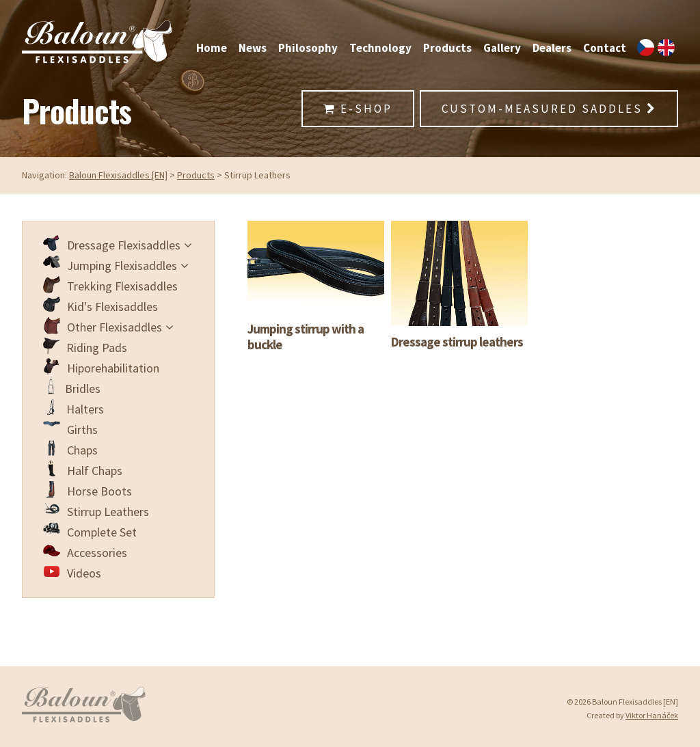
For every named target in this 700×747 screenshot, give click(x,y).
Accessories (85, 552)
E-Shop (358, 109)
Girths (70, 429)
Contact (605, 48)
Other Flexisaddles (108, 326)
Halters (73, 408)
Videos (72, 572)
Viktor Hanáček (652, 715)
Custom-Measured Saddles (549, 109)
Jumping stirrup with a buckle (306, 337)
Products (447, 48)
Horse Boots (87, 490)
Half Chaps (83, 470)
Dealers (552, 48)
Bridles (72, 388)
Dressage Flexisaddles (118, 244)
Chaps (70, 449)
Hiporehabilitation (101, 367)
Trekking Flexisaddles (110, 285)
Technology (380, 48)
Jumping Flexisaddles (116, 264)
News (253, 48)
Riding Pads (85, 347)
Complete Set (90, 531)
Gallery (502, 48)
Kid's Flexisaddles (100, 305)
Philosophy (308, 48)
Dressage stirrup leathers (457, 342)
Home (212, 48)
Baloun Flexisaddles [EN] (118, 175)
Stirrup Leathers (96, 511)
